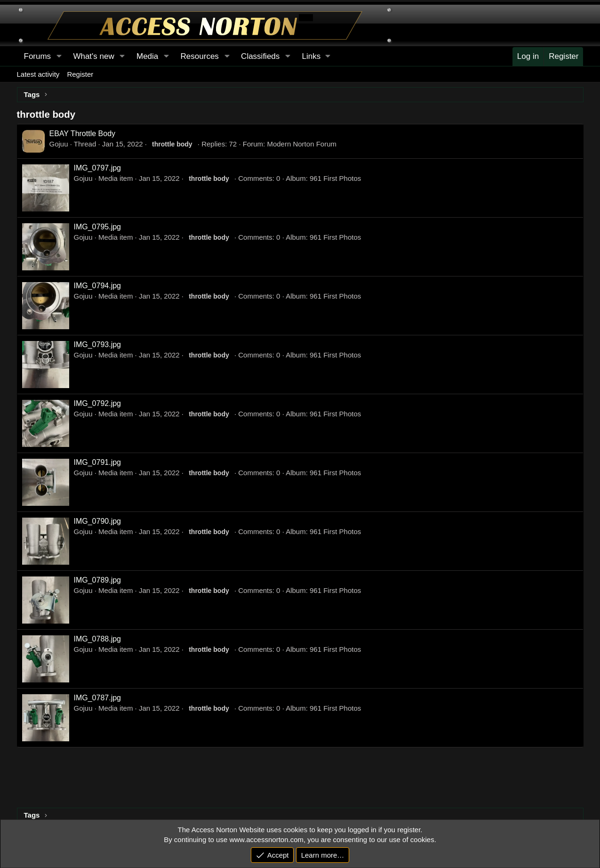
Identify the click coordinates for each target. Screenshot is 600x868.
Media (147, 56)
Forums (38, 56)
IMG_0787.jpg (98, 698)
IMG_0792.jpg (98, 403)
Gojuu (59, 144)
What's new (93, 56)
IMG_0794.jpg (98, 286)
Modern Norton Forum (302, 144)
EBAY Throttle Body (83, 134)
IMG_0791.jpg (98, 462)
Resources (200, 56)
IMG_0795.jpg (98, 227)
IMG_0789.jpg (98, 580)
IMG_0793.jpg (98, 345)
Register (80, 74)
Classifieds (260, 56)
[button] (316, 57)
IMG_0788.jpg (98, 639)
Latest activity (38, 74)
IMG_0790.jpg (98, 521)
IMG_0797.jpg (98, 168)
